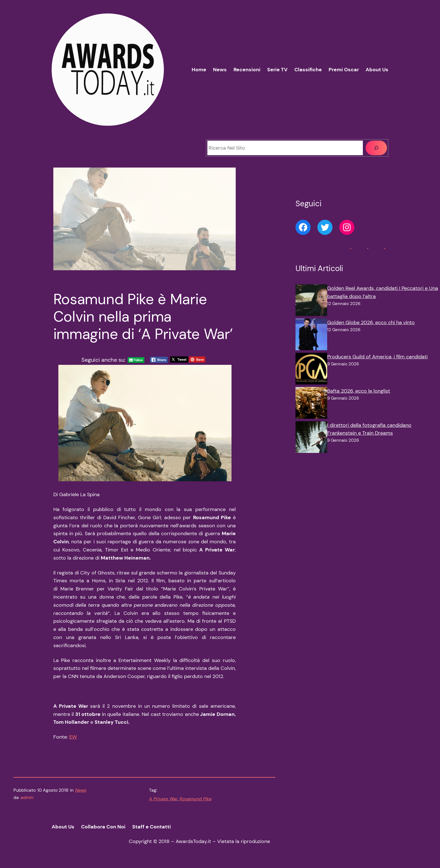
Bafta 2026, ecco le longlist (359, 391)
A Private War (163, 799)
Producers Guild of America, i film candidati (377, 357)
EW (73, 737)
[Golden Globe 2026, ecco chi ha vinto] (311, 336)
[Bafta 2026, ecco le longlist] (311, 404)
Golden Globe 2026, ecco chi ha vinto (371, 322)
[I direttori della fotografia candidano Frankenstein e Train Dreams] (311, 438)
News (81, 790)
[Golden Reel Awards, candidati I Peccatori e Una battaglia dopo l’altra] (311, 301)
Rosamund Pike (196, 799)
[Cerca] (376, 148)
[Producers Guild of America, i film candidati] (311, 370)
